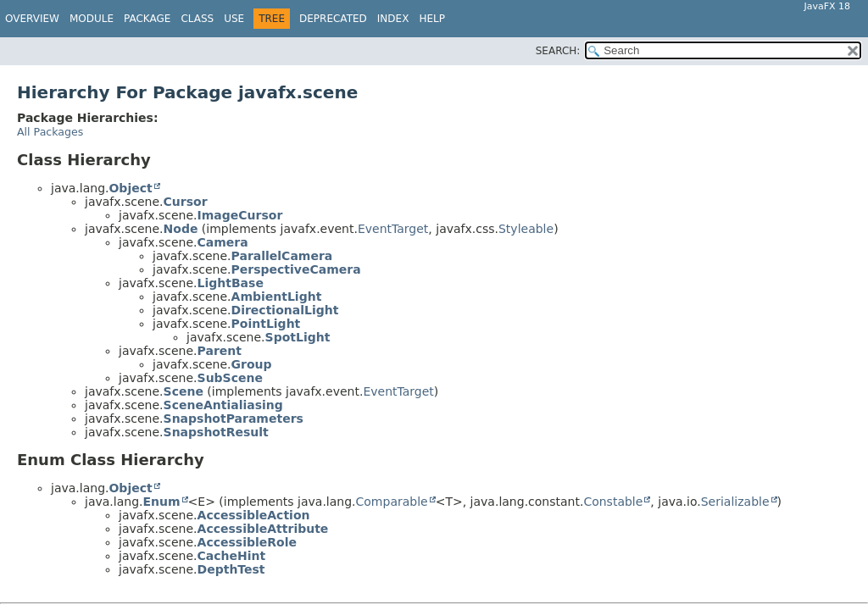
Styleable (526, 229)
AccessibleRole (247, 542)
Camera (223, 242)
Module (92, 19)
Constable (613, 502)
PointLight (266, 324)
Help (432, 19)
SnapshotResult (216, 432)
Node (181, 229)
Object (130, 188)
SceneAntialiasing (223, 405)
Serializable (735, 502)
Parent (220, 351)
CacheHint (232, 556)
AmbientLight (277, 297)
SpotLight (298, 337)
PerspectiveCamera (296, 269)
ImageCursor (240, 215)
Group (252, 364)
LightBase (231, 283)
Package (147, 19)
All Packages (50, 132)
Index (393, 19)
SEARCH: (558, 51)
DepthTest (231, 569)
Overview (32, 19)
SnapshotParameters (234, 419)
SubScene (230, 378)
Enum (161, 502)
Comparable (392, 502)
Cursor (186, 202)
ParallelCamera (282, 256)
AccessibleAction (254, 515)
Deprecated (333, 19)
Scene (184, 391)
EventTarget (393, 229)
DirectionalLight (285, 310)
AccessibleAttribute (263, 529)
